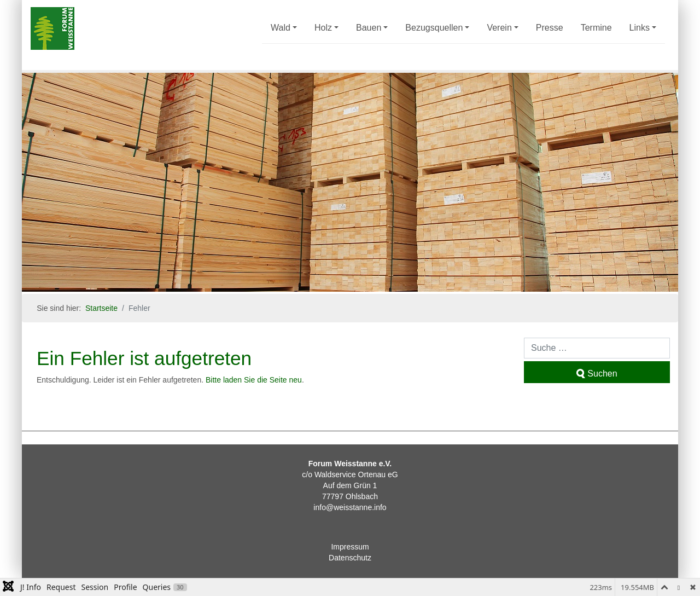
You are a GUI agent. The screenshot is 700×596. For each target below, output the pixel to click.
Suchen (597, 374)
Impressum (350, 547)
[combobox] (597, 348)
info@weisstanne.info (350, 507)
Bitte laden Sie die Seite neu (254, 380)
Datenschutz (350, 558)
